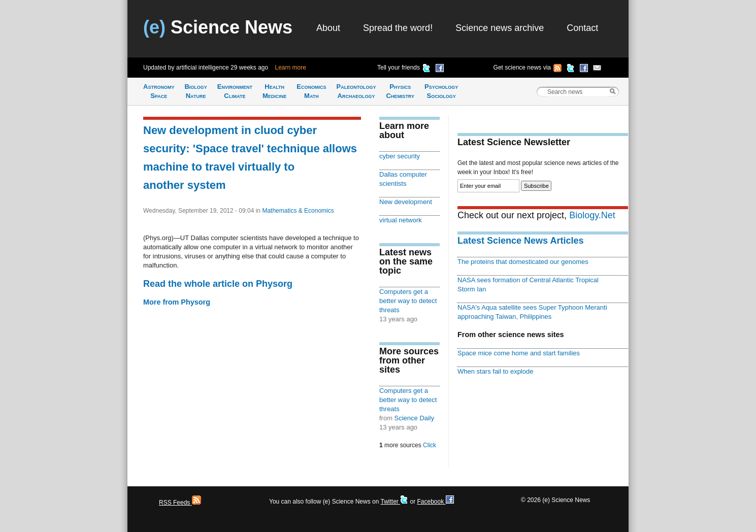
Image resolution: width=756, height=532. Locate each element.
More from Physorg (177, 302)
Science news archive (500, 28)
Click (430, 445)
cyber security (400, 156)
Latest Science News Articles (520, 241)
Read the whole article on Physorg (218, 284)
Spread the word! (398, 28)
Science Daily (415, 418)
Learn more (291, 68)
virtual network (401, 220)
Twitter (394, 502)
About (328, 28)
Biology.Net (592, 215)
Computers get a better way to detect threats (408, 301)
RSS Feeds (180, 503)
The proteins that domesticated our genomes (523, 262)
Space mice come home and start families (519, 353)
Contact (582, 28)
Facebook (435, 502)
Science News (218, 27)
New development (406, 202)
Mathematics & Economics (298, 211)
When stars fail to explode (495, 371)
